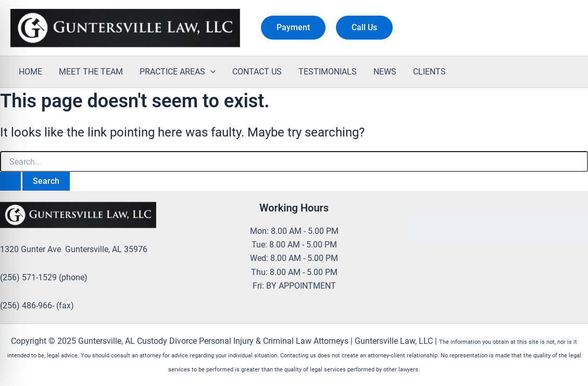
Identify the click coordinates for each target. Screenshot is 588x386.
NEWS (385, 72)
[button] (293, 28)
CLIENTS (429, 72)
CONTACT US (257, 72)
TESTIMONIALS (328, 72)
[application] (210, 72)
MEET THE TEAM (91, 72)
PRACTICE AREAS (178, 72)
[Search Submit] (10, 181)
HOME (30, 72)
